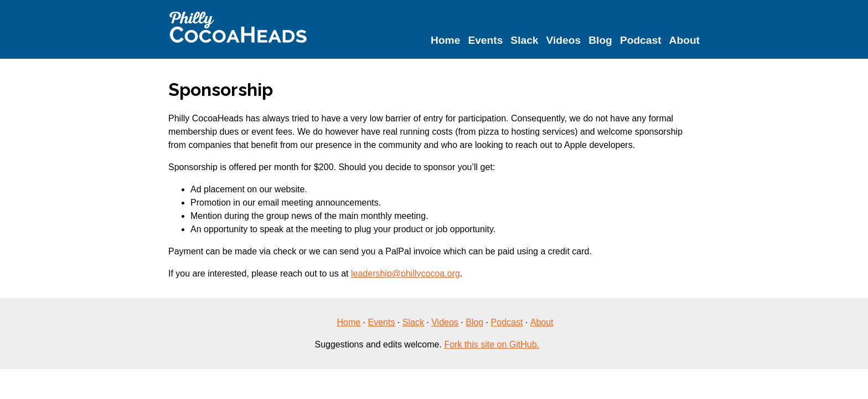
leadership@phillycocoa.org (405, 273)
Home (445, 40)
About (684, 40)
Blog (600, 40)
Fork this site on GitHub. (492, 344)
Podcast (641, 40)
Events (485, 40)
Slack (524, 40)
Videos (564, 40)
